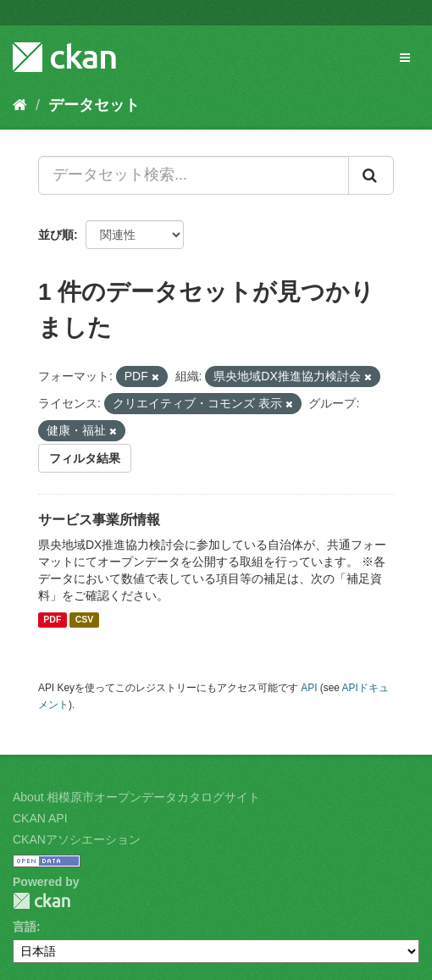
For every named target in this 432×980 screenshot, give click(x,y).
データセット (94, 105)
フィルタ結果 (85, 458)
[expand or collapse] (405, 58)
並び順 (56, 235)
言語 (25, 927)
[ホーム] (20, 105)
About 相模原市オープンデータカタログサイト (136, 797)
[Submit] (371, 175)
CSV (85, 620)
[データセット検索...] (194, 175)
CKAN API (40, 818)
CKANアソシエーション (77, 839)
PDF (52, 620)
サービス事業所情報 (99, 520)
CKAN (42, 901)
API (309, 688)
